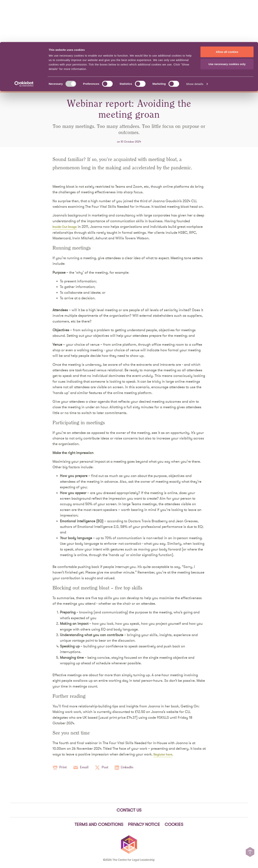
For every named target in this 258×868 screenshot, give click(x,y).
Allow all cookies (227, 10)
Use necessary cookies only (227, 22)
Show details (195, 42)
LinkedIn (129, 768)
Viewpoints (171, 65)
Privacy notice (144, 825)
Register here (164, 754)
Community (201, 65)
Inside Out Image (66, 227)
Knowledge (142, 65)
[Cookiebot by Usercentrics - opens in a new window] (24, 42)
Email (83, 768)
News (175, 55)
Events (226, 65)
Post (105, 768)
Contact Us (214, 55)
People (160, 55)
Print (60, 768)
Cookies (174, 825)
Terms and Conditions (99, 825)
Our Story (192, 55)
